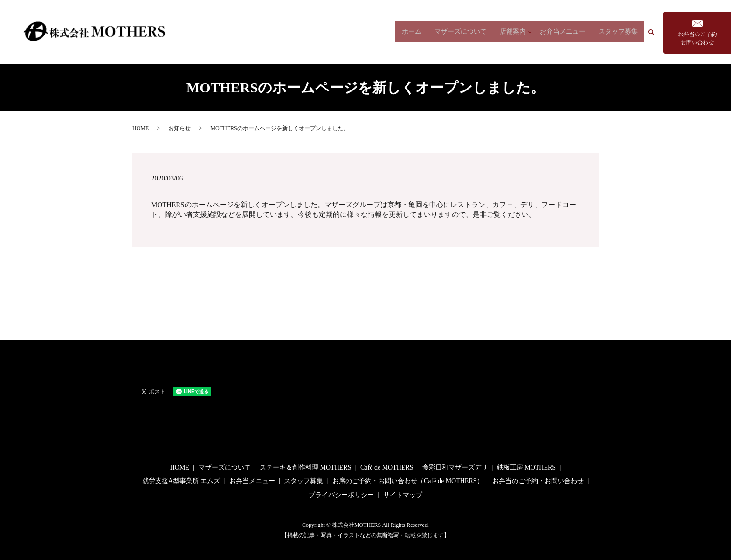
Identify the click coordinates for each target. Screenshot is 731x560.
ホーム (409, 32)
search (655, 32)
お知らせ (179, 128)
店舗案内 (510, 32)
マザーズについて (458, 32)
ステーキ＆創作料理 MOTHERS (305, 467)
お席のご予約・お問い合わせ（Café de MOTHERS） (408, 481)
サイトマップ (403, 495)
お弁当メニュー (563, 32)
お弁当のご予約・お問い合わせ (538, 481)
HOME (141, 128)
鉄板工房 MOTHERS (526, 467)
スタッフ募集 (618, 32)
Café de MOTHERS (387, 467)
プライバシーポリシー (341, 495)
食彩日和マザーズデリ (455, 467)
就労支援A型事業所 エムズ (181, 481)
